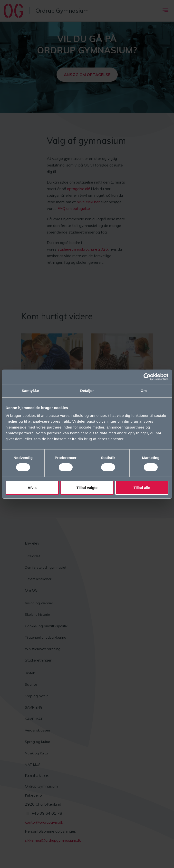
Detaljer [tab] (87, 390)
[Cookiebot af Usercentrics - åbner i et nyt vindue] (147, 377)
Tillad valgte (87, 488)
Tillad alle (142, 488)
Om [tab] (144, 390)
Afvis (32, 488)
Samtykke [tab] (30, 390)
